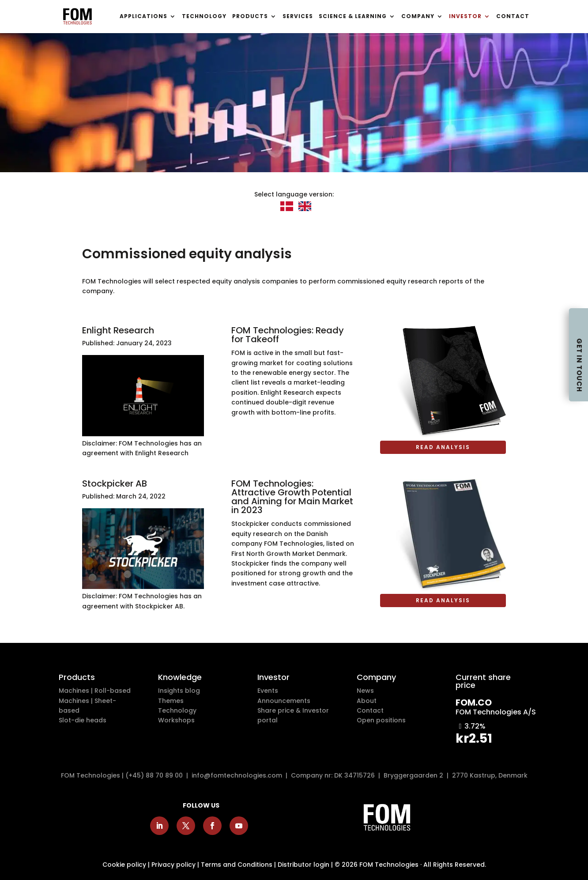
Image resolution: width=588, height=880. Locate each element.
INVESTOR (465, 17)
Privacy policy (173, 865)
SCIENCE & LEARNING (353, 17)
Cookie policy (124, 865)
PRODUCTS (250, 17)
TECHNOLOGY (204, 17)
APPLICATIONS (143, 17)
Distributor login (303, 865)
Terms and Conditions (237, 865)
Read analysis (443, 447)
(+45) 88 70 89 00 (154, 775)
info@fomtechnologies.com (239, 775)
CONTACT (513, 17)
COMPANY (418, 17)
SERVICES (298, 17)
